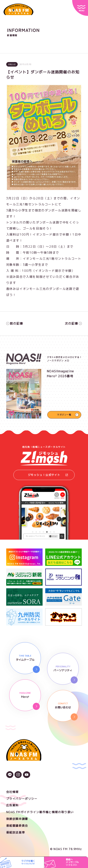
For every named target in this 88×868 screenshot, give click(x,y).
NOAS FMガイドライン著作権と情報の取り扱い (40, 812)
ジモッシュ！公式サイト (48, 475)
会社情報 (12, 792)
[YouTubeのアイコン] (27, 775)
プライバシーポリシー (22, 799)
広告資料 (12, 805)
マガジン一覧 (64, 415)
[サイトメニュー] (80, 8)
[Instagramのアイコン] (18, 775)
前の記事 (15, 323)
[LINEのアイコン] (10, 775)
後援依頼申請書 (17, 819)
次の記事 (73, 323)
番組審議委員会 (17, 826)
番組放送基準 (16, 832)
